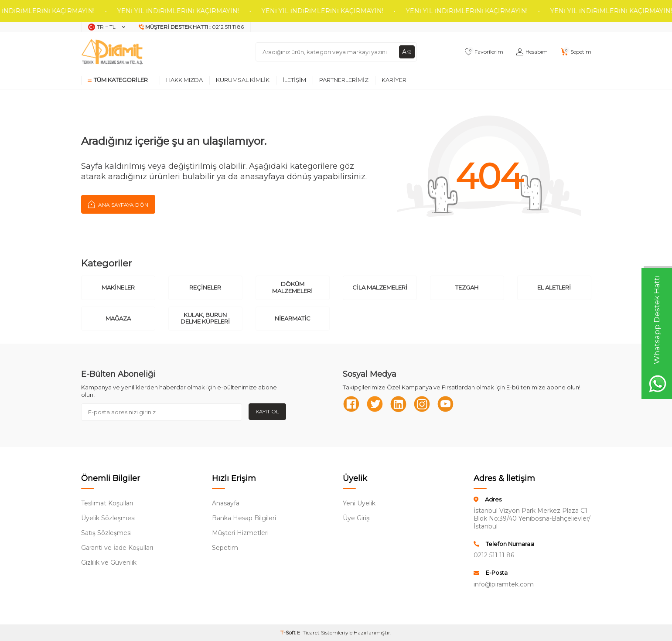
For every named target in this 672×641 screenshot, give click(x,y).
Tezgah (467, 287)
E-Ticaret (308, 632)
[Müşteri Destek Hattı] (191, 27)
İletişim (294, 80)
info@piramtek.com (504, 584)
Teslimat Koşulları (107, 503)
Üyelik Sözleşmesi (108, 518)
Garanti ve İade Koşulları (117, 548)
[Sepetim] (576, 52)
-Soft (289, 632)
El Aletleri (554, 287)
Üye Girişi (357, 518)
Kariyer (394, 80)
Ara (407, 52)
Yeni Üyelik (359, 503)
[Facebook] (351, 404)
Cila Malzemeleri (380, 287)
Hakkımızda (184, 80)
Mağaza (118, 318)
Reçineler (205, 287)
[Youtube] (447, 404)
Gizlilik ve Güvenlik (109, 563)
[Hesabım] (532, 52)
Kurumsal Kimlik (243, 80)
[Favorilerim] (484, 52)
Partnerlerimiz (344, 80)
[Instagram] (423, 404)
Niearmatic (293, 318)
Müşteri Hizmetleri (240, 533)
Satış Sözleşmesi (106, 533)
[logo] (112, 52)
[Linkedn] (399, 404)
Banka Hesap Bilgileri (244, 518)
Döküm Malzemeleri (292, 287)
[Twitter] (375, 404)
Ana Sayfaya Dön (118, 204)
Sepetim (225, 548)
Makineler (118, 287)
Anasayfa (226, 503)
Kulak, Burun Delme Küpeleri (205, 318)
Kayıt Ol (267, 411)
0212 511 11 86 (494, 555)
